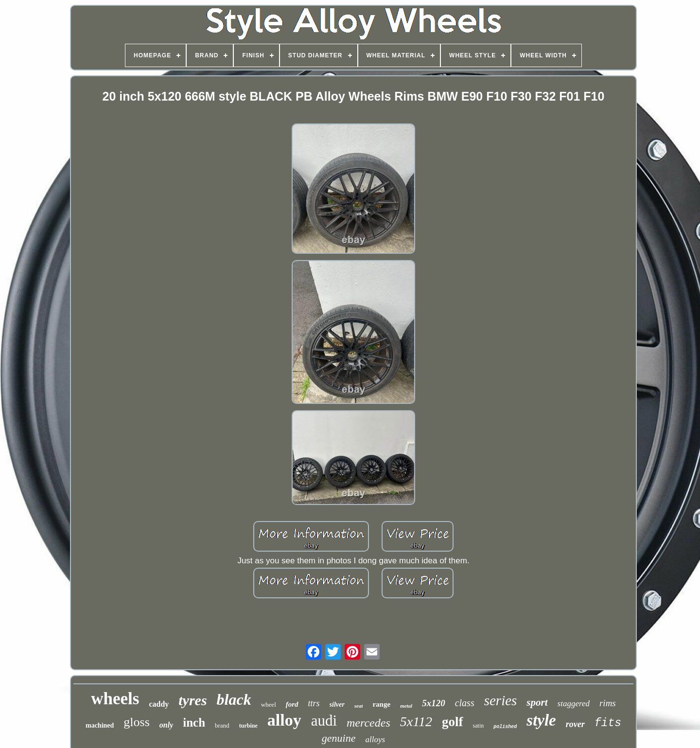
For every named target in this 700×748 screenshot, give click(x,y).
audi (324, 721)
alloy (284, 720)
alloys (376, 739)
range (381, 704)
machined (100, 725)
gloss (136, 722)
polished (505, 727)
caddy (159, 704)
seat (359, 706)
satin (479, 726)
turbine (248, 726)
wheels (115, 699)
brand (222, 725)
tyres (192, 700)
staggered (574, 704)
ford (292, 704)
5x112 (416, 722)
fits (608, 723)
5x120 (434, 703)
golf (453, 722)
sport (537, 702)
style (541, 720)
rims (608, 703)
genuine (339, 738)
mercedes (368, 723)
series (501, 700)
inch (194, 722)
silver (337, 705)
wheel (269, 705)
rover (575, 724)
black (234, 699)
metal (406, 706)
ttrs (314, 703)
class (465, 703)
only (166, 725)
